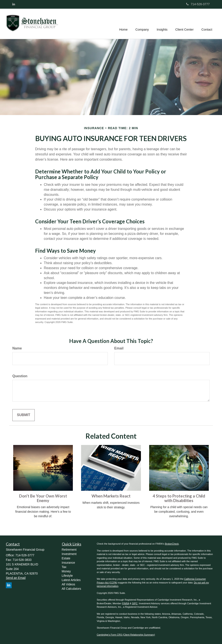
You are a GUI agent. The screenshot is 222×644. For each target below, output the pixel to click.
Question (20, 376)
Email (119, 348)
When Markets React (111, 496)
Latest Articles (71, 580)
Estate (66, 558)
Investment (69, 554)
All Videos (69, 584)
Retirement (69, 550)
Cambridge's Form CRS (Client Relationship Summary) (126, 635)
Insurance (68, 563)
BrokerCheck (172, 544)
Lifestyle (67, 576)
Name (17, 348)
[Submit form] (24, 415)
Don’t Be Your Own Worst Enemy (43, 498)
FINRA (126, 603)
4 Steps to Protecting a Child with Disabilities (179, 498)
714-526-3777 (198, 4)
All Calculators (71, 589)
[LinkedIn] (14, 4)
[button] (142, 24)
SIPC (135, 603)
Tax (64, 567)
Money (66, 571)
